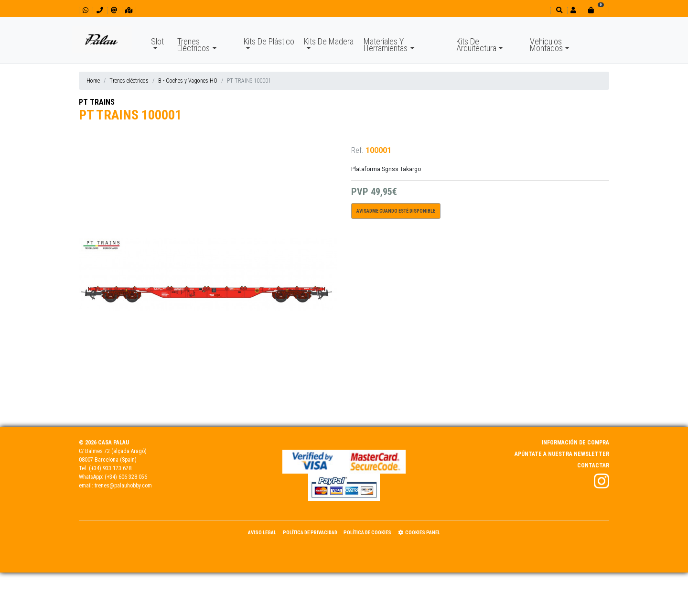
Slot (157, 41)
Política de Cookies (367, 533)
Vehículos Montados (546, 45)
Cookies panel (419, 533)
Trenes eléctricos (129, 81)
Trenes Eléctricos (193, 45)
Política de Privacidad (310, 533)
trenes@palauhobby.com (123, 486)
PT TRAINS (97, 102)
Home (93, 81)
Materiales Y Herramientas (386, 45)
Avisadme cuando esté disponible (396, 211)
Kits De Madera (329, 41)
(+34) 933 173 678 (110, 468)
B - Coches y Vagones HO (188, 81)
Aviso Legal (262, 533)
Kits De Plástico (269, 41)
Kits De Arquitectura (476, 45)
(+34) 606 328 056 (126, 477)
